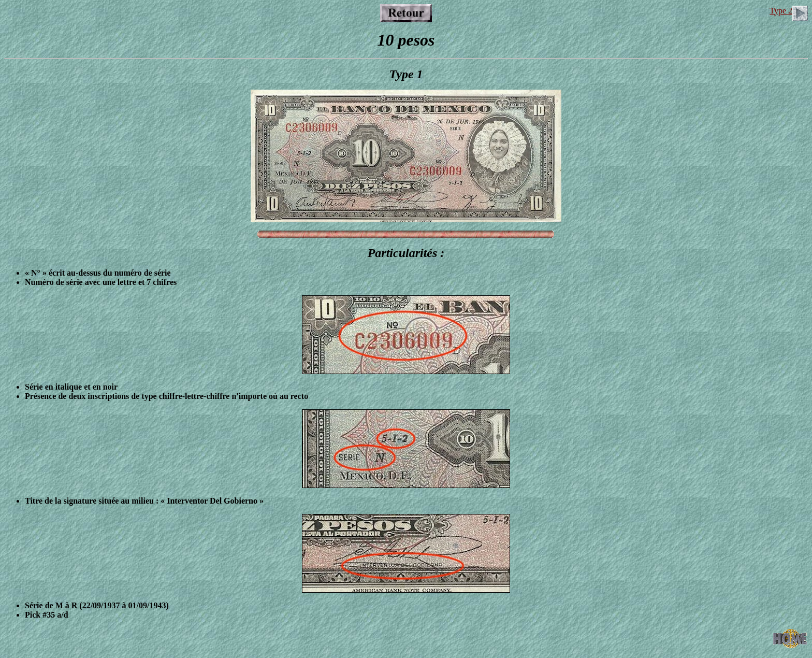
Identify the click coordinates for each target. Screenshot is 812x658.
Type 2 (789, 11)
